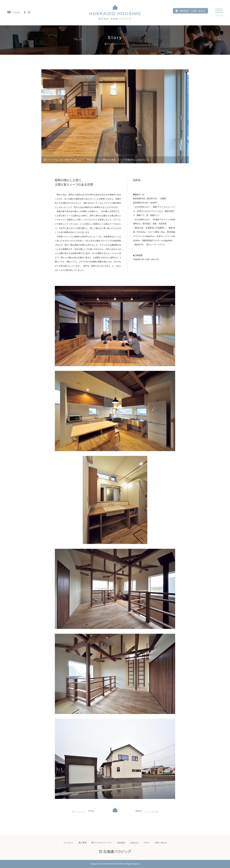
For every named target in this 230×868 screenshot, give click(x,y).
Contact (14, 12)
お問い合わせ (161, 843)
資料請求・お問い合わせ (192, 11)
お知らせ (134, 843)
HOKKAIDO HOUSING (115, 16)
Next (147, 811)
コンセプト (68, 843)
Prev (83, 811)
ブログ (146, 843)
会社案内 (121, 843)
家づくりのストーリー (102, 843)
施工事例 (83, 843)
